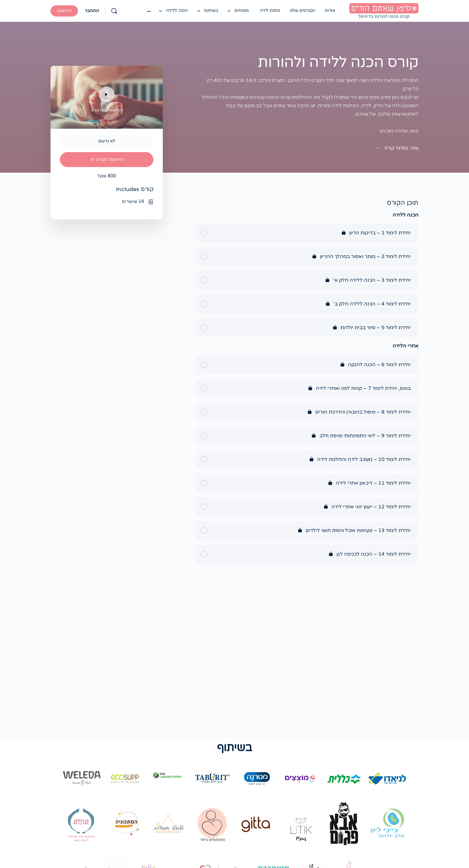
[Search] (114, 11)
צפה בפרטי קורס (397, 148)
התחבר (92, 11)
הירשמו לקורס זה (107, 159)
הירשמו (64, 11)
